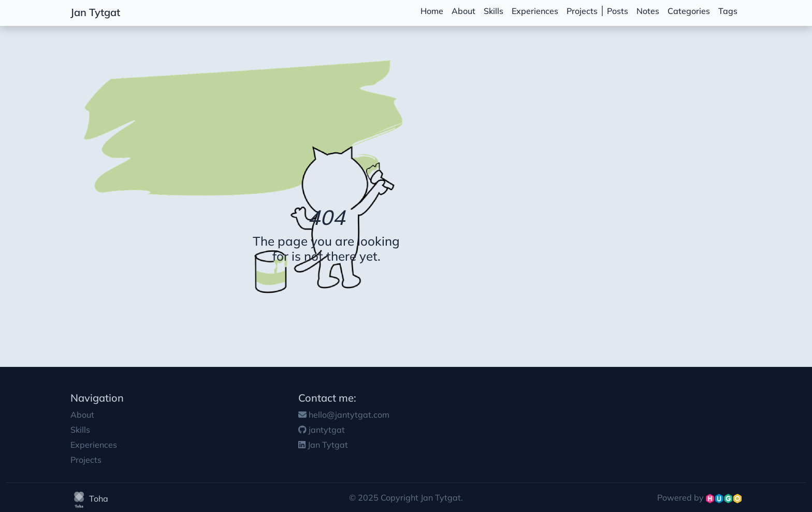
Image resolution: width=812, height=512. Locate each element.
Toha (89, 499)
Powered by (699, 497)
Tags (728, 11)
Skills (494, 11)
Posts (618, 11)
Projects (582, 11)
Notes (648, 11)
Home (432, 11)
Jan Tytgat (95, 12)
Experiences (535, 11)
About (463, 11)
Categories (689, 11)
